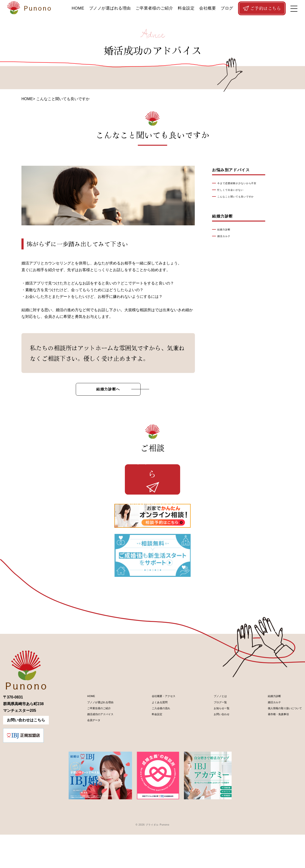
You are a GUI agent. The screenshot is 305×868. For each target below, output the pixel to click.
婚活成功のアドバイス (95, 755)
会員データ (85, 763)
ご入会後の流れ (154, 747)
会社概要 (208, 8)
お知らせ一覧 (214, 747)
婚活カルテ (226, 236)
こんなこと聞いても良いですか (243, 197)
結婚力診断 (226, 230)
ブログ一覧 (212, 739)
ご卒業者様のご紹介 (154, 8)
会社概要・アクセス (158, 731)
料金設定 (186, 8)
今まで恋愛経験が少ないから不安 (245, 183)
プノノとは (212, 731)
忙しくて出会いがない (236, 190)
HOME (78, 8)
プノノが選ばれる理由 (110, 8)
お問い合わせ (214, 755)
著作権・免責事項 (268, 755)
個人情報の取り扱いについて (277, 747)
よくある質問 (152, 739)
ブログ (227, 8)
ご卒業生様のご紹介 (93, 747)
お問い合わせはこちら (26, 753)
